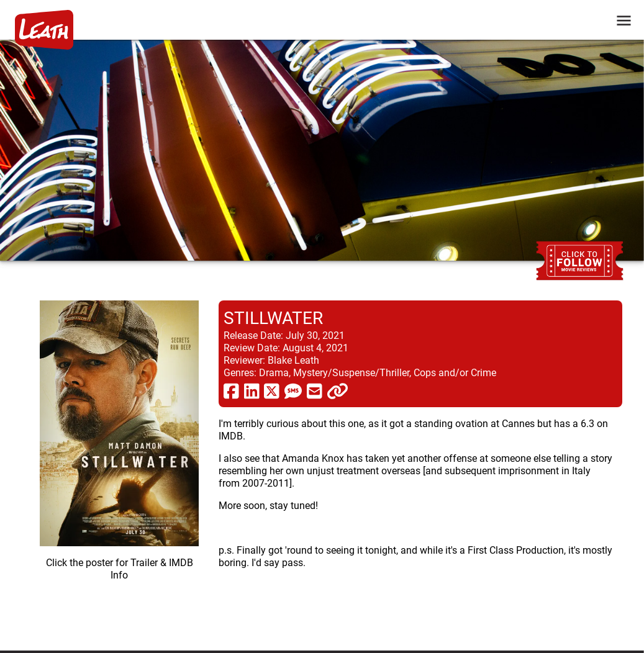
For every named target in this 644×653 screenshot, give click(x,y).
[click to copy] (338, 390)
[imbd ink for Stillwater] (119, 466)
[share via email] (315, 390)
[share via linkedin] (252, 390)
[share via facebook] (231, 390)
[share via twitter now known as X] (272, 390)
